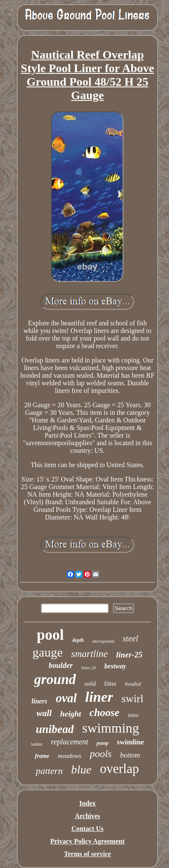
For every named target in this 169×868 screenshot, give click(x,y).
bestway (115, 666)
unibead (55, 729)
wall (44, 713)
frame (42, 756)
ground (55, 679)
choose (104, 713)
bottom (130, 755)
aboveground (103, 641)
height (71, 714)
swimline (130, 742)
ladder (36, 744)
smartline (90, 654)
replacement (70, 742)
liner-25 (129, 655)
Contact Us (87, 829)
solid (90, 684)
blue (81, 769)
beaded (133, 684)
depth (78, 640)
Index (87, 803)
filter (110, 684)
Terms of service (87, 854)
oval (66, 698)
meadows (70, 756)
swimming (111, 728)
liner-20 (89, 668)
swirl (132, 699)
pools (101, 754)
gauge (48, 652)
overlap (119, 769)
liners (39, 701)
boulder (61, 665)
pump (102, 743)
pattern (49, 771)
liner (99, 697)
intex (133, 715)
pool (50, 635)
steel (130, 638)
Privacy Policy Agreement (87, 841)
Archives (87, 816)
